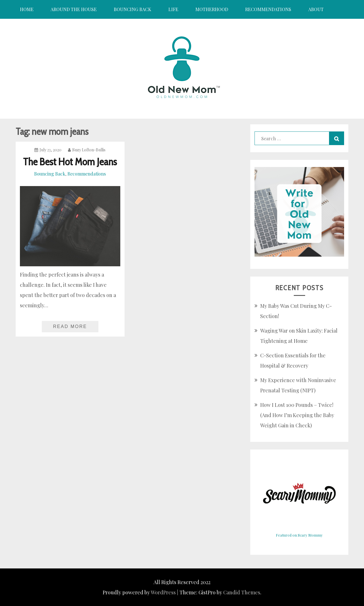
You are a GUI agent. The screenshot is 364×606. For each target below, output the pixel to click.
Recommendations (268, 9)
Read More (70, 326)
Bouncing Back (133, 9)
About (316, 9)
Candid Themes (242, 592)
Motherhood (212, 9)
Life (173, 9)
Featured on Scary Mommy (299, 535)
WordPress (163, 592)
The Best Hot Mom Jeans (70, 162)
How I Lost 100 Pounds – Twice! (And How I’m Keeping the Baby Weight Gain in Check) (297, 415)
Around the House (74, 9)
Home (27, 9)
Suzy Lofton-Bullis (87, 150)
